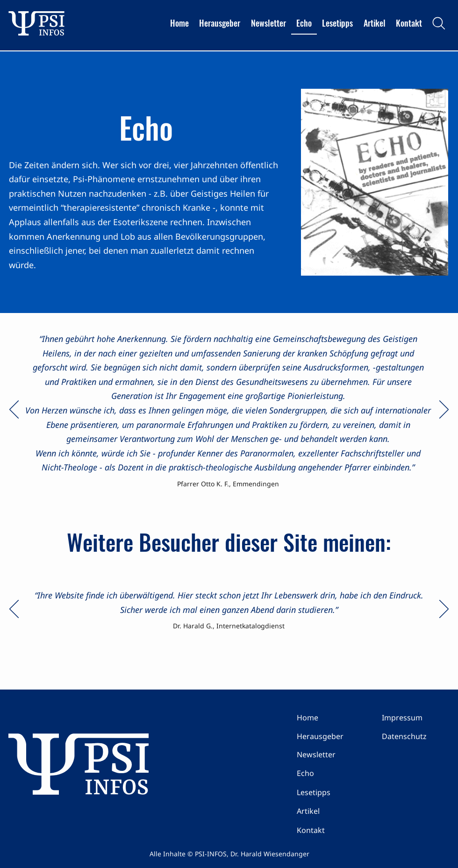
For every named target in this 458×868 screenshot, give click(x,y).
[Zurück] (14, 410)
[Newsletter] (330, 754)
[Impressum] (415, 718)
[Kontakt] (330, 830)
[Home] (330, 718)
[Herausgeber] (330, 736)
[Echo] (330, 773)
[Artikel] (330, 811)
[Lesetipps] (330, 792)
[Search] (439, 23)
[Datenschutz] (415, 736)
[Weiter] (444, 410)
